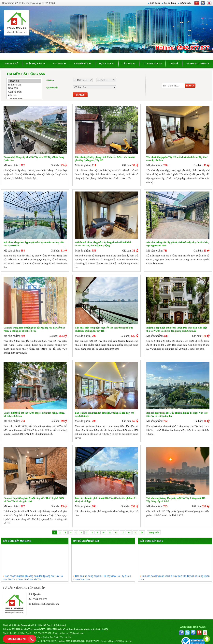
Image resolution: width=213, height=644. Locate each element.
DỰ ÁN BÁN (109, 64)
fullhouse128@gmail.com (47, 599)
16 (142, 528)
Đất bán (26, 95)
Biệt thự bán (26, 85)
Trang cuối (154, 528)
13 (123, 528)
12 (116, 528)
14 (129, 528)
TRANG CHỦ (14, 64)
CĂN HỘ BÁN (85, 64)
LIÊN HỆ (176, 64)
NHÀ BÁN (62, 64)
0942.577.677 (47, 628)
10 (103, 528)
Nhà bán (26, 88)
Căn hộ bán (26, 92)
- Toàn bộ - (26, 81)
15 (135, 528)
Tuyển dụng (168, 3)
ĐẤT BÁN (131, 64)
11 (110, 528)
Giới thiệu (153, 3)
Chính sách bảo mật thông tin (68, 639)
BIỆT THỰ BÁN (38, 64)
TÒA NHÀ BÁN (154, 64)
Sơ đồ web (183, 3)
